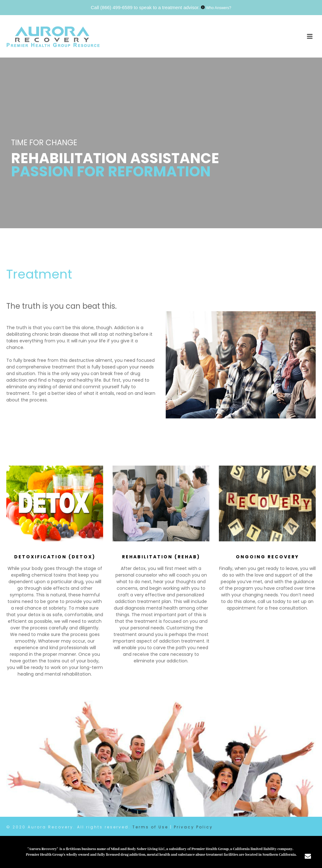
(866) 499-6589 (117, 7)
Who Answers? (219, 8)
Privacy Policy (193, 827)
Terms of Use (150, 827)
